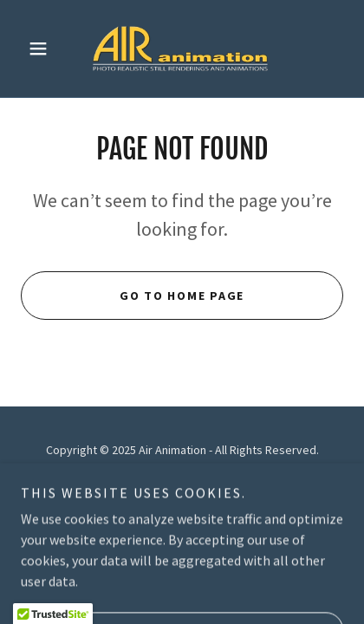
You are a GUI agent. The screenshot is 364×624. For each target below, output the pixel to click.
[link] (182, 49)
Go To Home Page (182, 296)
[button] (45, 49)
